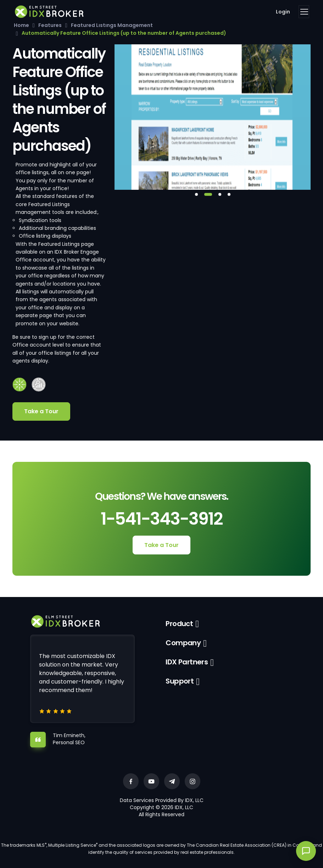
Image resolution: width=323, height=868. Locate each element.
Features (50, 25)
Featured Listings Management (112, 25)
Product (179, 624)
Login (283, 12)
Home (21, 25)
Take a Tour (41, 411)
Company (183, 643)
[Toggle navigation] (304, 12)
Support (180, 681)
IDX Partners (187, 662)
